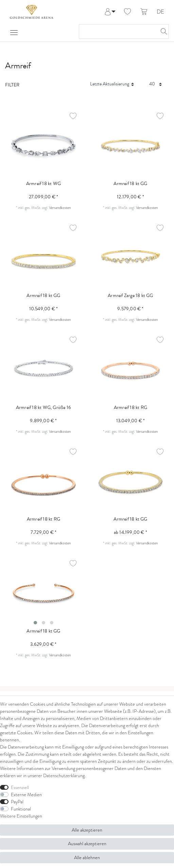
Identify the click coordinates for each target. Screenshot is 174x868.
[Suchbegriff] (117, 31)
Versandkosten (60, 208)
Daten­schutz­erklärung (64, 775)
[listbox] (43, 594)
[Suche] (162, 31)
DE (160, 12)
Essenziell (20, 787)
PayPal (17, 802)
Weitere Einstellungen (21, 816)
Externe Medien (26, 795)
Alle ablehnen (87, 857)
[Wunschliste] (127, 12)
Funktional (21, 809)
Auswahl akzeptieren (87, 844)
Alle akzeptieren (87, 830)
